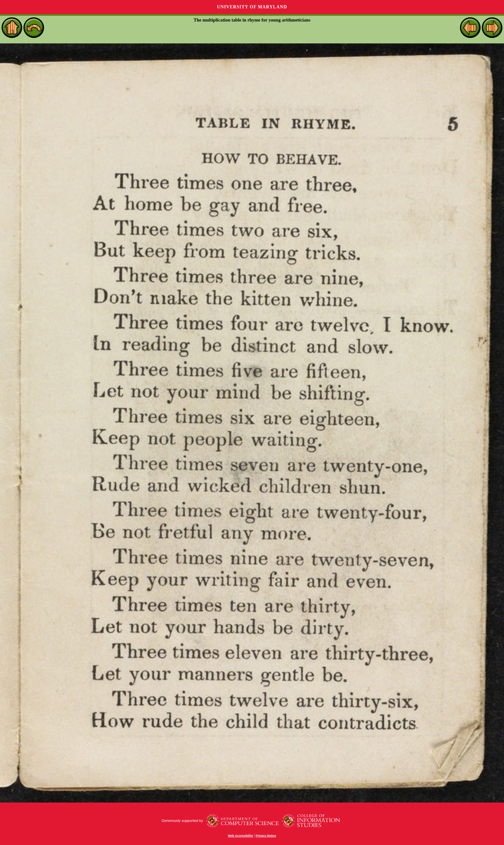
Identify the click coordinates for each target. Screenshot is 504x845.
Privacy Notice (266, 836)
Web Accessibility (240, 836)
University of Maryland (252, 7)
